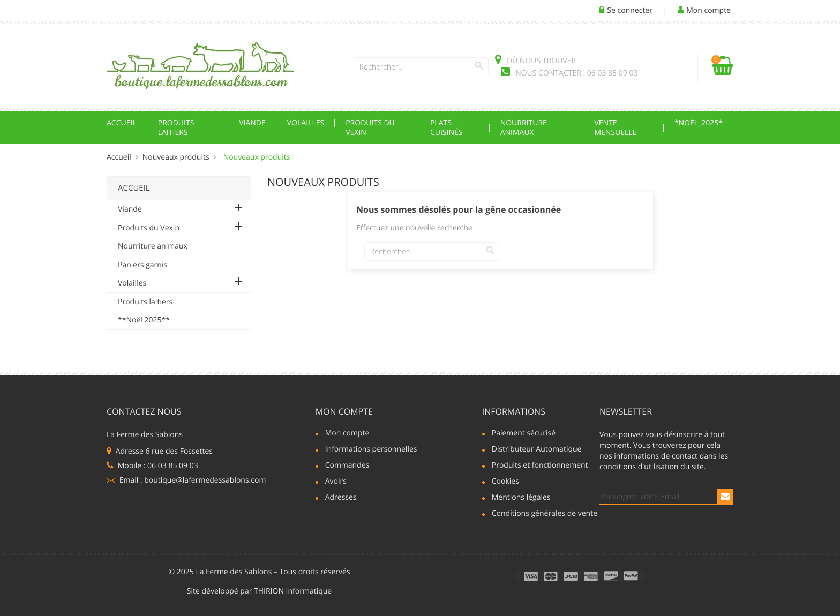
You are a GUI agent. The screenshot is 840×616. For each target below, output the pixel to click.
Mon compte (344, 411)
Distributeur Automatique (537, 450)
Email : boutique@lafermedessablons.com (186, 480)
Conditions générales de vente (540, 514)
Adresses (341, 498)
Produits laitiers (176, 128)
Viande (252, 123)
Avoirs (336, 482)
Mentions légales (521, 498)
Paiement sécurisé (524, 434)
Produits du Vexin (370, 128)
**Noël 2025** (144, 320)
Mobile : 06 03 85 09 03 (152, 466)
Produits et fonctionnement (540, 466)
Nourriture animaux (524, 128)
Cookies (505, 482)
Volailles (306, 123)
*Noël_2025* (699, 123)
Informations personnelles (371, 450)
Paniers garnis (142, 265)
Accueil (122, 123)
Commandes (347, 466)
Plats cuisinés (447, 128)
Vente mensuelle (615, 128)
